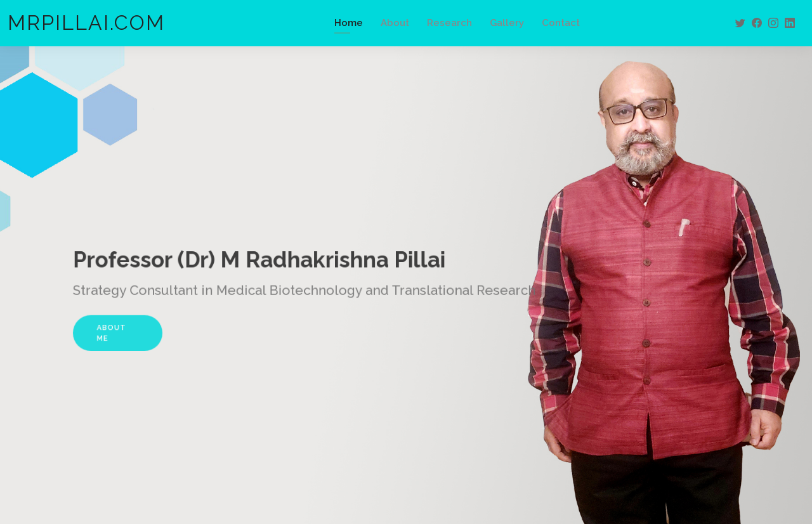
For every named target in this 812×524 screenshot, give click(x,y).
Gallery (507, 23)
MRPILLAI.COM (86, 23)
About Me (128, 329)
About (395, 23)
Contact (561, 23)
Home (349, 23)
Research (449, 23)
